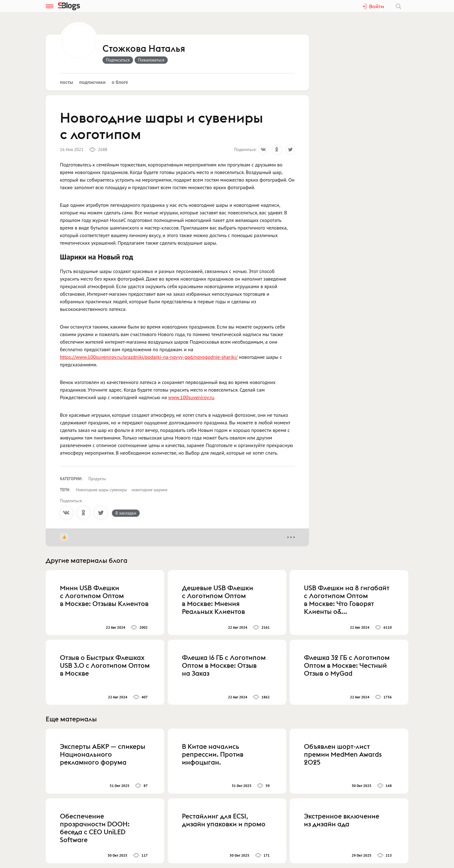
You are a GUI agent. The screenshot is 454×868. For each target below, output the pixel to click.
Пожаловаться (151, 60)
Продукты (97, 479)
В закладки (126, 513)
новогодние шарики (149, 490)
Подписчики (92, 82)
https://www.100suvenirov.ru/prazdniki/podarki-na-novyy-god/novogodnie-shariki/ (149, 357)
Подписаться (118, 60)
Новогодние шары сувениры (102, 490)
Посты (67, 82)
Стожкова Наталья (144, 49)
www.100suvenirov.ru (191, 397)
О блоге (120, 82)
